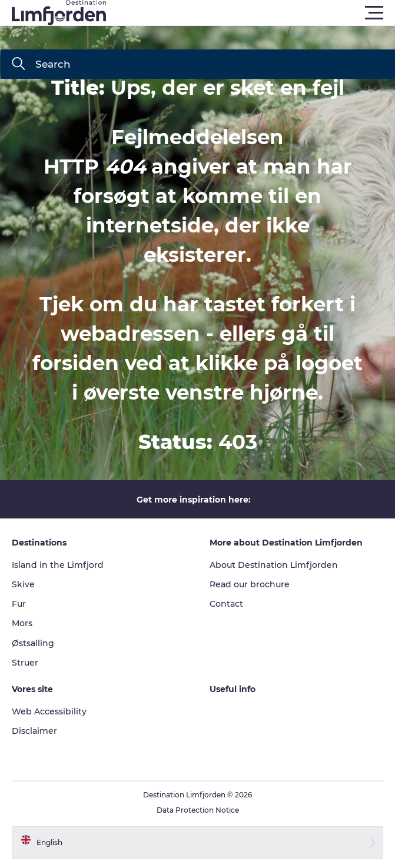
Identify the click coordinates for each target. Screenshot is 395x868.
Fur (19, 604)
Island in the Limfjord (58, 565)
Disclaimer (34, 731)
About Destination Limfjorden (274, 565)
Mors (22, 623)
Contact (226, 604)
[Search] (18, 65)
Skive (23, 584)
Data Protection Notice (198, 810)
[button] (250, 13)
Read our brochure (250, 584)
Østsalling (33, 643)
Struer (25, 663)
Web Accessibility (49, 711)
